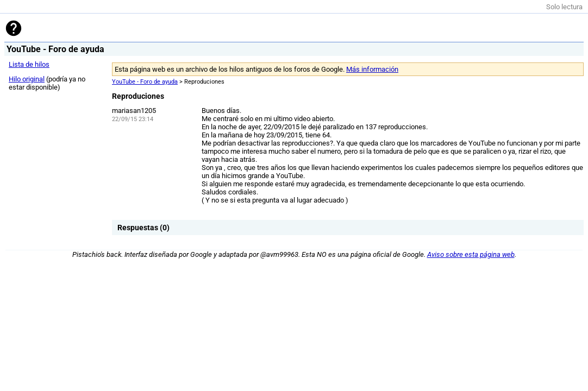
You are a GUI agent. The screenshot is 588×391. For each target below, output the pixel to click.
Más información (372, 69)
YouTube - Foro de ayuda (145, 82)
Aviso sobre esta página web (471, 254)
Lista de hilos (29, 64)
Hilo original (27, 79)
